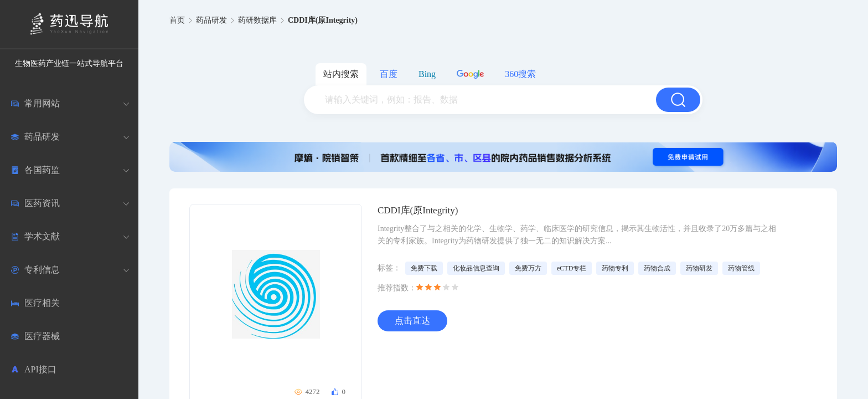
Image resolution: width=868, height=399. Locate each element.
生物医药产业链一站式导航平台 (69, 63)
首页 (177, 20)
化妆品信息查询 (476, 268)
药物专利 (615, 268)
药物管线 (741, 268)
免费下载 (424, 268)
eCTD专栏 (572, 268)
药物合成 (657, 268)
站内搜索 (341, 74)
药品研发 (211, 20)
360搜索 (520, 74)
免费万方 (528, 268)
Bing (427, 74)
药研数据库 (257, 20)
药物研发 (699, 268)
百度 (389, 74)
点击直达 (412, 321)
